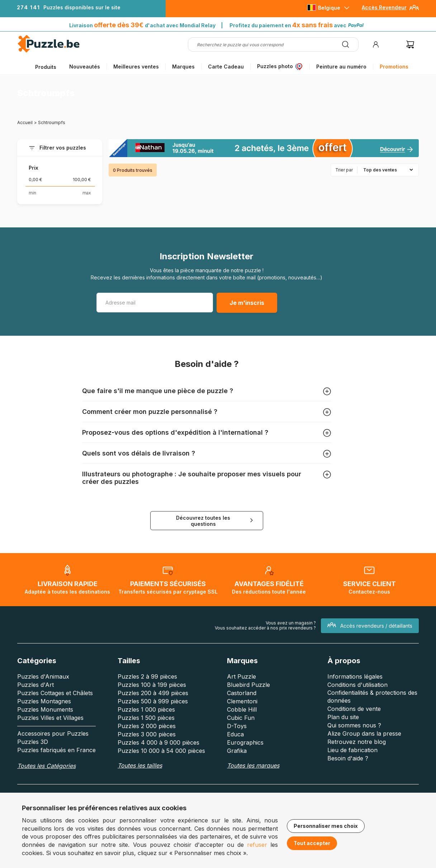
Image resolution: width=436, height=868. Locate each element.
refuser (257, 845)
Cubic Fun (241, 718)
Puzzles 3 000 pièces (147, 734)
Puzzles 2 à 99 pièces (147, 676)
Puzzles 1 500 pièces (146, 718)
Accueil (25, 122)
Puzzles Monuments (45, 709)
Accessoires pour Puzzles (53, 733)
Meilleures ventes (136, 67)
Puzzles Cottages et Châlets (55, 693)
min (32, 193)
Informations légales (355, 676)
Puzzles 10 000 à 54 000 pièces (161, 751)
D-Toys (237, 726)
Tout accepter (312, 843)
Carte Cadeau (226, 67)
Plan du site (343, 717)
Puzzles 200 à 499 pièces (153, 693)
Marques (183, 67)
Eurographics (245, 742)
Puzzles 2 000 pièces (147, 726)
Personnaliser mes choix (326, 826)
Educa (235, 734)
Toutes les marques (253, 765)
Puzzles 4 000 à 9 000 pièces (158, 742)
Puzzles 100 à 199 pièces (152, 685)
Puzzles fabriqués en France (56, 750)
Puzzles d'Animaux (43, 676)
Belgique (329, 8)
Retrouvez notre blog (357, 742)
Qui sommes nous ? (354, 725)
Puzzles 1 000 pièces (146, 709)
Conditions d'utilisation (357, 685)
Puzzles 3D (33, 742)
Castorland (242, 693)
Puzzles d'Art (35, 685)
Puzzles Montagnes (44, 701)
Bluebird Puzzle (248, 685)
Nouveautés (85, 67)
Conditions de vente (354, 709)
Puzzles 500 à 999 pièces (153, 701)
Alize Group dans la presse (364, 733)
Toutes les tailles (140, 765)
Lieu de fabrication (352, 750)
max (87, 193)
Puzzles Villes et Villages (50, 718)
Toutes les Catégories (46, 766)
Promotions (394, 67)
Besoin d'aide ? (348, 758)
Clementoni (242, 701)
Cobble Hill (242, 709)
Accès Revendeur (384, 7)
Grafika (237, 751)
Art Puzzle (241, 676)
